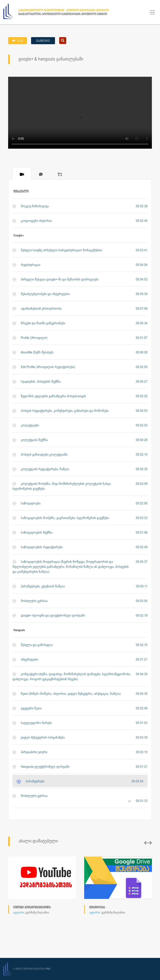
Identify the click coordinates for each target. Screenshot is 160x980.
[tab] (22, 173)
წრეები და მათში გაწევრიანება (39, 323)
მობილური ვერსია (30, 601)
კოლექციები (26, 425)
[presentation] (146, 843)
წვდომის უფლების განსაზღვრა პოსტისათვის (49, 396)
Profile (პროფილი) (30, 338)
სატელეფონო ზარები (32, 723)
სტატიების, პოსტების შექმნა (37, 382)
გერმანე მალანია (37, 913)
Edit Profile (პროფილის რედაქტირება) (44, 367)
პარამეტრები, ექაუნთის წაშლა (39, 586)
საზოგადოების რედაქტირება (37, 547)
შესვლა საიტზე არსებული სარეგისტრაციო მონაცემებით (57, 250)
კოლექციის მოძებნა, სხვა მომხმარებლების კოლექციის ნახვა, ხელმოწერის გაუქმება (62, 486)
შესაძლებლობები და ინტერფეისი (41, 294)
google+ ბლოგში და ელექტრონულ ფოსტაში (49, 616)
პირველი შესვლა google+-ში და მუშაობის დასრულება (56, 280)
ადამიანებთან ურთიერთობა (37, 309)
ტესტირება (97, 908)
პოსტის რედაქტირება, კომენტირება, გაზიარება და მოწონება (61, 411)
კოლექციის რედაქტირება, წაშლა (41, 469)
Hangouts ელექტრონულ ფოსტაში (41, 767)
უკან (20, 41)
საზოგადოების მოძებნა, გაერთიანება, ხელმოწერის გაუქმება (61, 518)
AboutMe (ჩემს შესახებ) (33, 352)
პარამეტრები (31, 781)
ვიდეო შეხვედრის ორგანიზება (39, 738)
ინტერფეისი (25, 660)
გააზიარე (43, 41)
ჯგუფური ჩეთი (27, 708)
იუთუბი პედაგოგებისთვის (32, 908)
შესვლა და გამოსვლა (33, 645)
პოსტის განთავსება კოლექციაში (40, 455)
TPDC (48, 969)
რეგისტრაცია (26, 265)
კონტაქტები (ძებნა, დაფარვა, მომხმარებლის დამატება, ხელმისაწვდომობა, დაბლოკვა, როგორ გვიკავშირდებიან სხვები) (72, 677)
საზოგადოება (26, 503)
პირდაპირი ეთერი (30, 752)
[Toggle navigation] (152, 12)
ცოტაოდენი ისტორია (32, 221)
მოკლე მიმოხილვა (31, 206)
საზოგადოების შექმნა (32, 533)
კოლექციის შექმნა (30, 440)
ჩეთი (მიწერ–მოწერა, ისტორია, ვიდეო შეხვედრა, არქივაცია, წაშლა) (67, 694)
